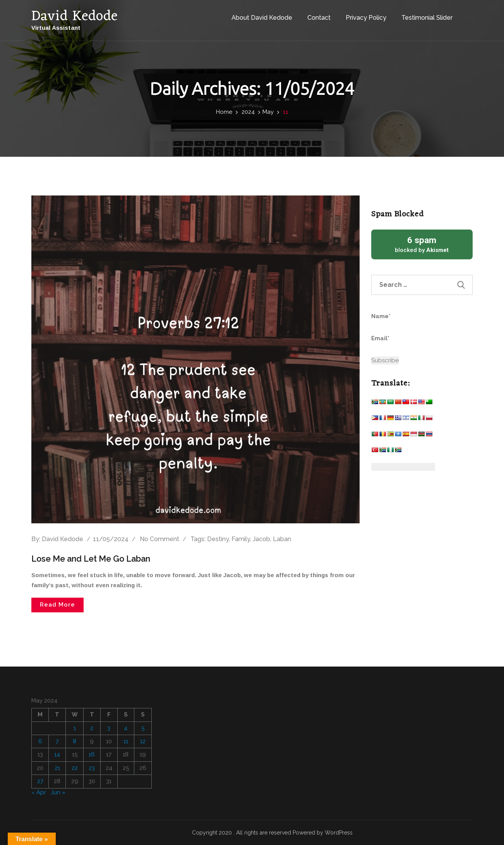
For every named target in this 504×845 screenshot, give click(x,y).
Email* (407, 343)
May (268, 112)
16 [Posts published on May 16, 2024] (92, 754)
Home (224, 112)
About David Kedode (255, 15)
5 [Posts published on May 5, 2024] (143, 728)
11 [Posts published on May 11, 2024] (126, 741)
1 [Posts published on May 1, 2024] (75, 728)
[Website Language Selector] (403, 467)
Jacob (261, 539)
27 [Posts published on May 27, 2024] (40, 781)
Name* (407, 321)
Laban (282, 539)
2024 (248, 112)
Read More (57, 605)
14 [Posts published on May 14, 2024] (57, 754)
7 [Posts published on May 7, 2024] (57, 741)
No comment (159, 539)
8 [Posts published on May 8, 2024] (75, 741)
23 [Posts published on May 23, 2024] (92, 768)
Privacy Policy (359, 15)
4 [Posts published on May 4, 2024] (126, 728)
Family (241, 539)
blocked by (422, 244)
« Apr (39, 792)
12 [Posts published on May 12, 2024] (143, 741)
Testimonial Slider (420, 15)
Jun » (58, 792)
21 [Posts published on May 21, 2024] (57, 768)
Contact (312, 15)
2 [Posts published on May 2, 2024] (92, 728)
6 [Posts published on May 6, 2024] (40, 741)
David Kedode (63, 539)
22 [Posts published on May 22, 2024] (75, 768)
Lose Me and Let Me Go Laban (93, 559)
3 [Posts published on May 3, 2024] (109, 728)
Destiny (218, 539)
